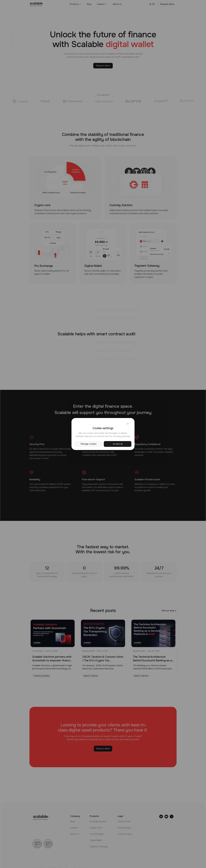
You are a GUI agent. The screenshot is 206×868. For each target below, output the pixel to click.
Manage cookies (88, 444)
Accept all (118, 444)
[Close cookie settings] (128, 424)
